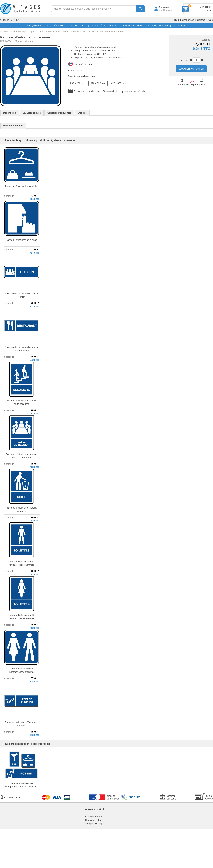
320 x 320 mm (98, 83)
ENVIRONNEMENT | (159, 25)
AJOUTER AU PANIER (191, 69)
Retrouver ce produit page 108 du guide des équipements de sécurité (110, 91)
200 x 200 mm (78, 83)
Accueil (4, 32)
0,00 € (208, 10)
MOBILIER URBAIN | (134, 25)
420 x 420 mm (118, 83)
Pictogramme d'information (76, 32)
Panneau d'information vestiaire (22, 186)
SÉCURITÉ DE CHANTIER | (105, 25)
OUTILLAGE (179, 25)
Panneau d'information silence (22, 240)
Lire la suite (76, 71)
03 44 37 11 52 (10, 20)
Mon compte (161, 7)
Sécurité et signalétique (22, 32)
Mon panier (205, 7)
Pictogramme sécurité (48, 32)
